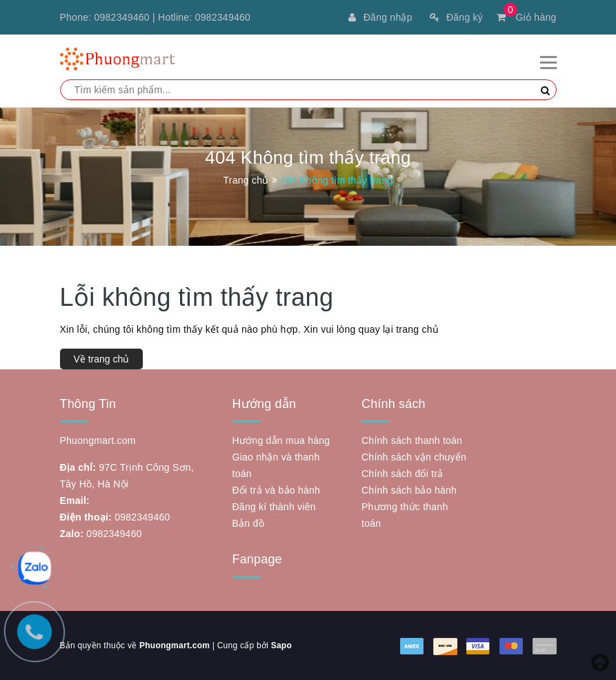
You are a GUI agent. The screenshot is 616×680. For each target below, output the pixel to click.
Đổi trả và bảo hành (277, 490)
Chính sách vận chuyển (414, 457)
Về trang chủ (102, 359)
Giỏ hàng (526, 17)
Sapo (281, 645)
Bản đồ (248, 523)
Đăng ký (456, 17)
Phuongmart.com (175, 645)
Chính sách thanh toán (412, 440)
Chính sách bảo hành (409, 490)
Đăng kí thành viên (274, 507)
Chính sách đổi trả (403, 474)
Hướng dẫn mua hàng (281, 440)
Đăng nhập (380, 17)
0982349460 (122, 17)
